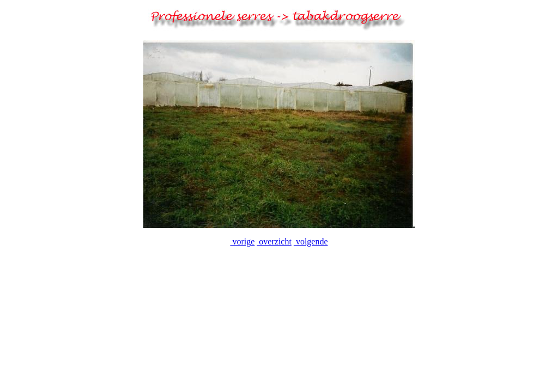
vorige (242, 241)
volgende (311, 241)
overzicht (274, 241)
